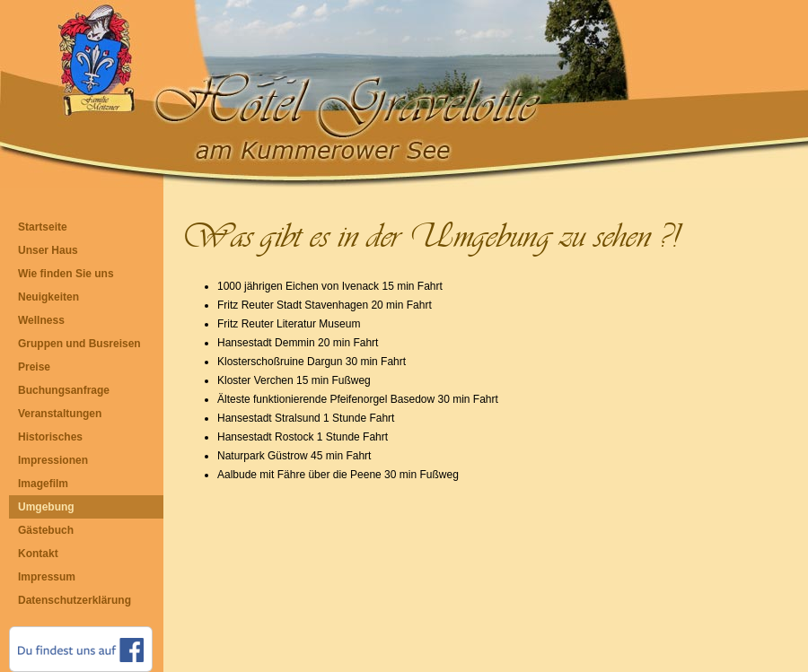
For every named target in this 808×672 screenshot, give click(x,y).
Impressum (47, 577)
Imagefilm (43, 484)
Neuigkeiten (48, 297)
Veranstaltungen (60, 414)
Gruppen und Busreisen (79, 344)
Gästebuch (46, 530)
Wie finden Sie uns (66, 274)
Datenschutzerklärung (75, 600)
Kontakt (38, 554)
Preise (34, 367)
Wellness (41, 320)
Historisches (50, 437)
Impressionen (53, 460)
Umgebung (46, 507)
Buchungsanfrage (64, 390)
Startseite (43, 227)
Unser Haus (48, 250)
